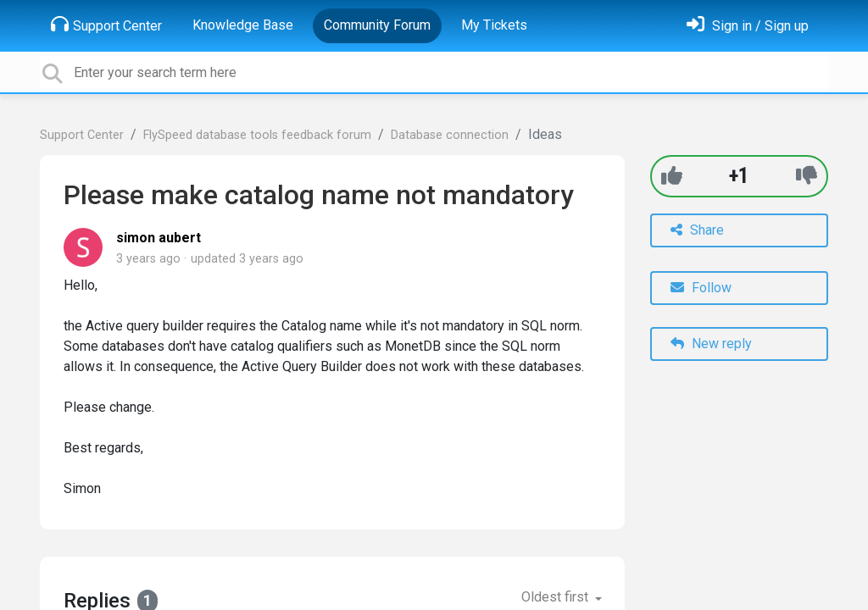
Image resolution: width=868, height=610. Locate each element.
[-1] (807, 176)
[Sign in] (748, 26)
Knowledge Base (243, 25)
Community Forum (377, 25)
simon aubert (159, 238)
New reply (711, 344)
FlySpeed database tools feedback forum (257, 135)
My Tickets (494, 25)
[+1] (672, 176)
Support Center (106, 25)
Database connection (450, 135)
